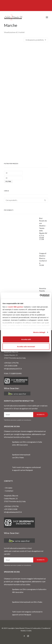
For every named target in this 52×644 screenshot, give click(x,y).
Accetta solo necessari (26, 347)
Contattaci (9, 491)
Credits (29, 631)
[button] (47, 17)
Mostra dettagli (39, 332)
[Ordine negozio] (36, 40)
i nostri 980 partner (15, 307)
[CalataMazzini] (13, 17)
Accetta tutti (26, 339)
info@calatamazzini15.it (13, 369)
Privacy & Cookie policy (33, 628)
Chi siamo (9, 488)
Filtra (8, 182)
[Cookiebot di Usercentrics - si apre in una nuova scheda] (40, 296)
